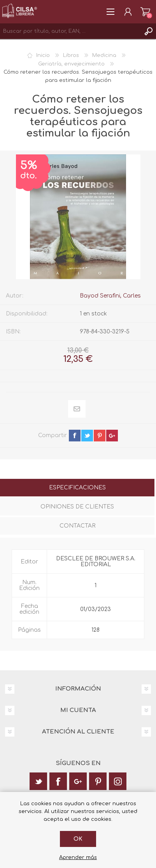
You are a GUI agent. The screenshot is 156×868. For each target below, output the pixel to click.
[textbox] (70, 31)
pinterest (100, 436)
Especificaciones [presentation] (77, 488)
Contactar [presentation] (77, 526)
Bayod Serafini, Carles (110, 296)
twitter (87, 436)
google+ (112, 436)
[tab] (77, 488)
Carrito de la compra (145, 12)
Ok (78, 839)
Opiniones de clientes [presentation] (77, 507)
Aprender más (78, 857)
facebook (75, 436)
